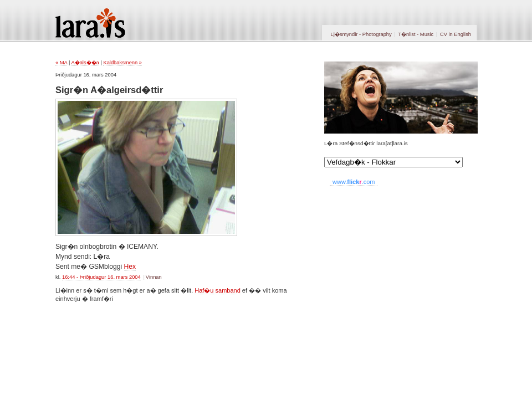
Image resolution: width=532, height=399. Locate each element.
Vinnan (154, 277)
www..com (354, 182)
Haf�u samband (218, 290)
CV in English (456, 34)
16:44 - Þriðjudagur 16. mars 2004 (101, 277)
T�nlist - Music (416, 34)
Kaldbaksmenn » (122, 63)
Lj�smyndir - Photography (361, 34)
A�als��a (85, 63)
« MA (61, 63)
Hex (130, 267)
